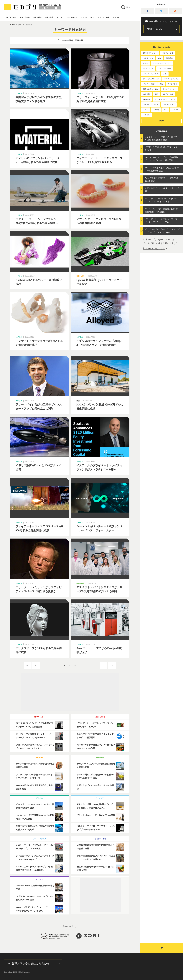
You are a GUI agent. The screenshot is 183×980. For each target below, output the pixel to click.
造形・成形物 (25, 17)
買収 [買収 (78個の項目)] (161, 84)
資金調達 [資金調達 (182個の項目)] (169, 58)
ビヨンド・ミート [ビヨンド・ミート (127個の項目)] (165, 69)
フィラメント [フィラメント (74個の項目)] (172, 84)
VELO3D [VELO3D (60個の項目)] (146, 99)
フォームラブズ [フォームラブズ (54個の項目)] (169, 105)
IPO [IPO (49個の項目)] (166, 110)
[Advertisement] (70, 692)
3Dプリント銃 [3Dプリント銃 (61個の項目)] (168, 94)
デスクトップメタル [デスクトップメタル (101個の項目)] (172, 79)
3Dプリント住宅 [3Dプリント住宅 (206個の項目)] (168, 53)
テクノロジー (72, 17)
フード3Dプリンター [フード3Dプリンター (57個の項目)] (151, 105)
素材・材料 (37, 17)
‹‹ (28, 666)
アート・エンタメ (87, 17)
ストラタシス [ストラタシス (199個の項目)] (148, 58)
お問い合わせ (154, 29)
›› (112, 666)
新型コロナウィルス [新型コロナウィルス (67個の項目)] (151, 89)
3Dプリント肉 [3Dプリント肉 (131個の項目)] (148, 69)
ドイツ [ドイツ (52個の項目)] (146, 110)
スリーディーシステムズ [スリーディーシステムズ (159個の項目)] (162, 63)
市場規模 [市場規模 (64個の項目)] (146, 94)
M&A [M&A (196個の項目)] (160, 58)
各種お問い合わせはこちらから (28, 963)
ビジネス (60, 17)
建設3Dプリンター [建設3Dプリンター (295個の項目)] (150, 53)
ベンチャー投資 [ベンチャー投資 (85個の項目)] (149, 84)
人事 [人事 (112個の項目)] (165, 74)
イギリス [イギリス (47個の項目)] (146, 115)
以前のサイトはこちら (154, 248)
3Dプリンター (11, 17)
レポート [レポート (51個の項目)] (156, 110)
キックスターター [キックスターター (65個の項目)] (169, 89)
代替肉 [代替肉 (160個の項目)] (146, 63)
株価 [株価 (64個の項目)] (156, 94)
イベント (116, 17)
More (161, 121)
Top (13, 25)
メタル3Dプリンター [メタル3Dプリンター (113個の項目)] (151, 74)
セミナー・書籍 (103, 17)
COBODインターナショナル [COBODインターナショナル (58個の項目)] (165, 99)
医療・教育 (49, 17)
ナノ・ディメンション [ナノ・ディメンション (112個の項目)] (151, 79)
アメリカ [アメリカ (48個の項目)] (175, 110)
